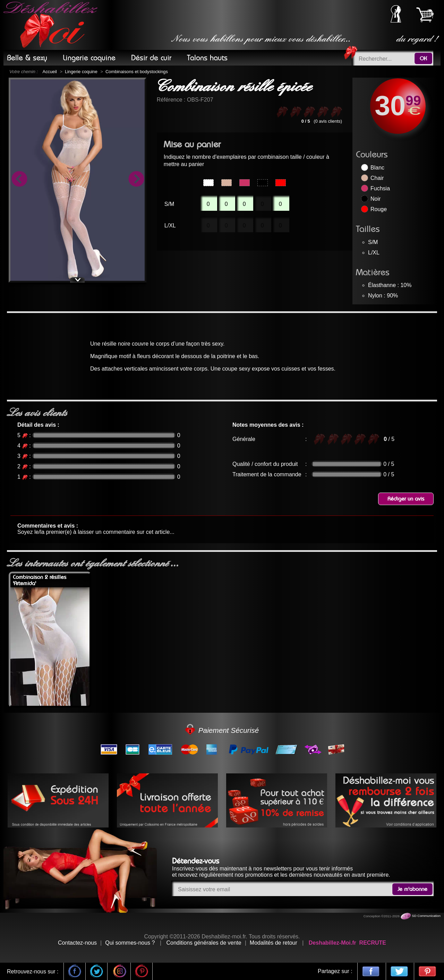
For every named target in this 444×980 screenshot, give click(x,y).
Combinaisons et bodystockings (137, 72)
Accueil (50, 72)
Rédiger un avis (406, 499)
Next (136, 180)
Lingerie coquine (81, 72)
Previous (19, 180)
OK (423, 59)
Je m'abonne (412, 889)
